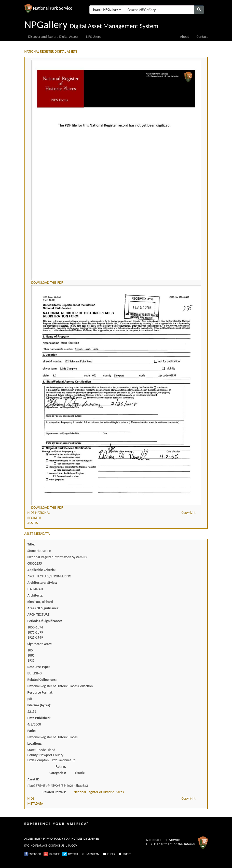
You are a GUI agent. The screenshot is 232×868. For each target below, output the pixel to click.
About (185, 37)
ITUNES (125, 854)
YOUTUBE (52, 854)
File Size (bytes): (39, 705)
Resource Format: (40, 692)
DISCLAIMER (91, 839)
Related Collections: (42, 680)
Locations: (35, 744)
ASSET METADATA (37, 534)
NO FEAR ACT (39, 846)
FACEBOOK (33, 854)
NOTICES (77, 839)
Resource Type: (39, 667)
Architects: (35, 595)
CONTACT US (56, 846)
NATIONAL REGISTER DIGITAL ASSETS (51, 51)
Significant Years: (40, 644)
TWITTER (70, 854)
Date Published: (39, 718)
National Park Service (163, 840)
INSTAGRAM (90, 854)
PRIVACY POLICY (53, 839)
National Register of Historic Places (99, 792)
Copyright (189, 513)
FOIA (67, 839)
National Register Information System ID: (58, 557)
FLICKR (109, 854)
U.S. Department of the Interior (171, 844)
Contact (202, 37)
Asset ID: (34, 779)
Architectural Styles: (42, 583)
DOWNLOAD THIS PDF (47, 283)
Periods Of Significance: (45, 621)
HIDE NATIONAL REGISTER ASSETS (39, 518)
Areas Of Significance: (43, 608)
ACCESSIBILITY (33, 839)
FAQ (27, 846)
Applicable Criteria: (42, 570)
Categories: (58, 773)
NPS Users (93, 37)
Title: (31, 544)
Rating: (61, 766)
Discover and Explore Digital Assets (53, 37)
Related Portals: (54, 792)
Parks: (32, 731)
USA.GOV (71, 846)
